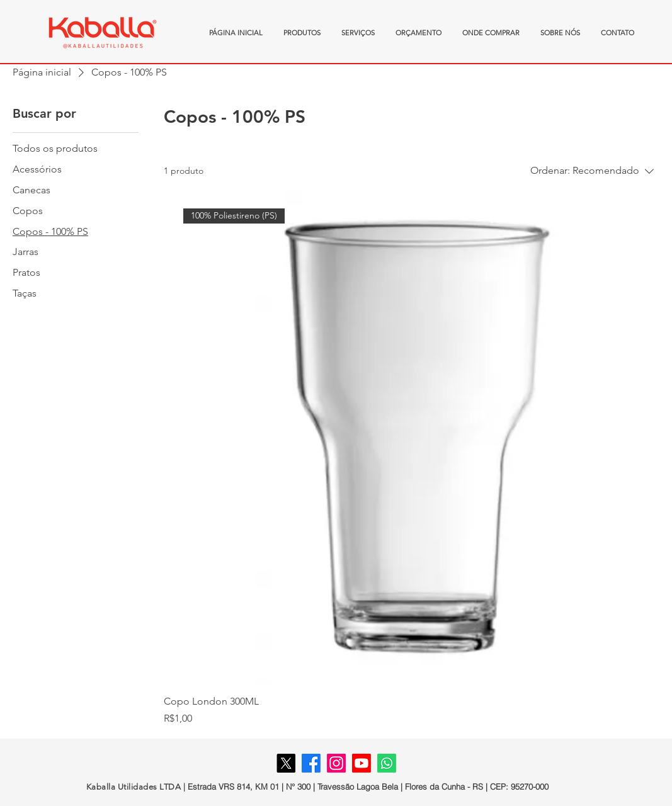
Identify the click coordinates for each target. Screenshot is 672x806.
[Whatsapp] (387, 763)
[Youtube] (362, 763)
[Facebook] (311, 763)
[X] (286, 763)
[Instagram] (336, 763)
